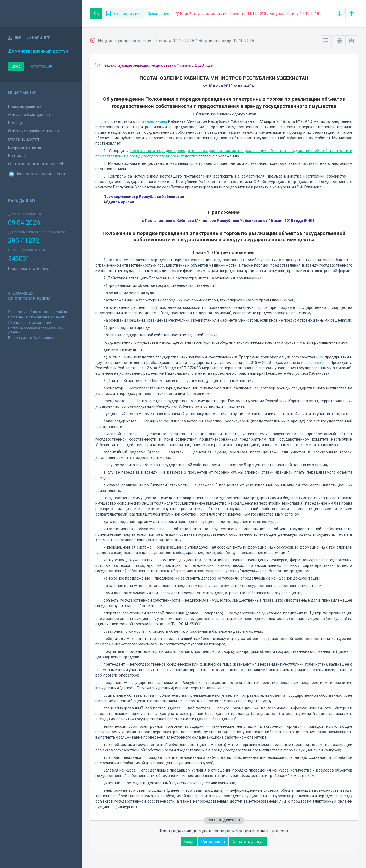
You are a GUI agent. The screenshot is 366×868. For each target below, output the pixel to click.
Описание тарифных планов (34, 131)
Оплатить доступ (24, 139)
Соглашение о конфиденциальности (37, 317)
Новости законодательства (37, 174)
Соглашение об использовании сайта (38, 312)
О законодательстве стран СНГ (36, 164)
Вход (16, 66)
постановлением (152, 121)
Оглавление (158, 14)
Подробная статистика (29, 269)
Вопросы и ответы (25, 147)
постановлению (315, 363)
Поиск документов (25, 106)
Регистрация (40, 66)
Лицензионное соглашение (30, 323)
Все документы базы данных (31, 338)
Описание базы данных (29, 115)
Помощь (16, 123)
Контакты (17, 156)
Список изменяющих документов (224, 114)
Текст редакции (123, 14)
